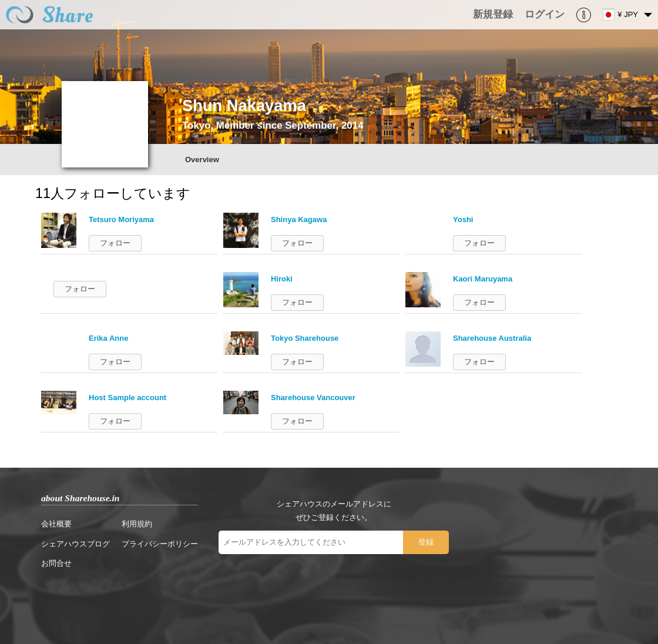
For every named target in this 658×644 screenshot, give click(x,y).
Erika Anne (108, 338)
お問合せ (56, 563)
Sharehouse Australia (492, 338)
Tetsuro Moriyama (121, 219)
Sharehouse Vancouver (313, 398)
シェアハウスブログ (75, 544)
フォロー (115, 243)
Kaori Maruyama (483, 279)
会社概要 (56, 524)
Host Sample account (127, 398)
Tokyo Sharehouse (305, 338)
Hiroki (282, 279)
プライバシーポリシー (160, 544)
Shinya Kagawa (299, 219)
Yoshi (463, 219)
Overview (202, 160)
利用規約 (137, 524)
